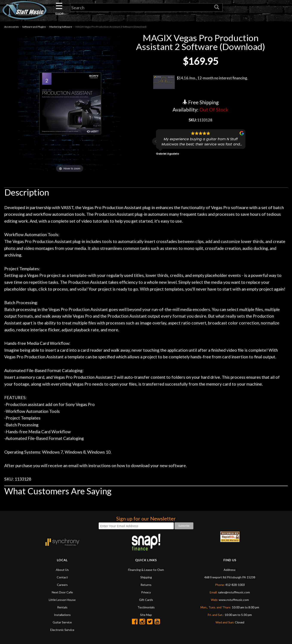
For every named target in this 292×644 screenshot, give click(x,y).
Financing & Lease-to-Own (146, 570)
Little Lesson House (62, 600)
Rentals (62, 608)
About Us (62, 570)
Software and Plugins (34, 28)
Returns (146, 585)
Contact (62, 578)
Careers (62, 585)
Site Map (146, 615)
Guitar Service (62, 623)
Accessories (11, 28)
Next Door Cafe (62, 593)
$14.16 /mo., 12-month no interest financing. (201, 83)
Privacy (146, 593)
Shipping (146, 578)
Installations (62, 615)
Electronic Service (62, 630)
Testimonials (146, 608)
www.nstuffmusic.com (234, 600)
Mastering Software (61, 28)
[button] (156, 142)
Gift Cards (146, 600)
